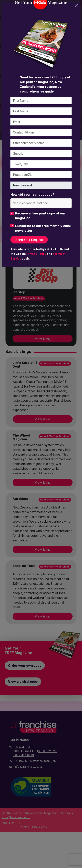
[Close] (77, 5)
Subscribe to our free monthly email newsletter (43, 228)
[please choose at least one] (36, 203)
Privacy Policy (36, 254)
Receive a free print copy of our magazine (40, 216)
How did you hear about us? (32, 194)
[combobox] (41, 203)
